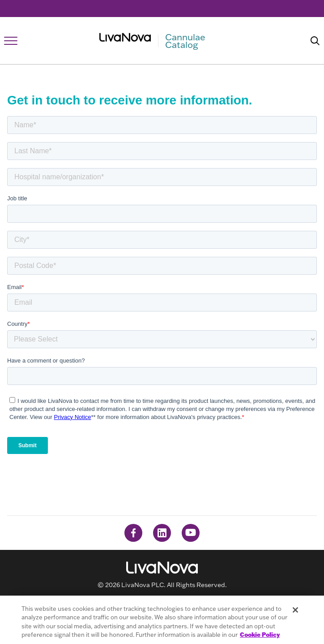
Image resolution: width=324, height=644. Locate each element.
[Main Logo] (162, 41)
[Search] (315, 41)
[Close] (295, 610)
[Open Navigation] (11, 41)
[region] (162, 620)
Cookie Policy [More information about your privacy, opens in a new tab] (260, 635)
